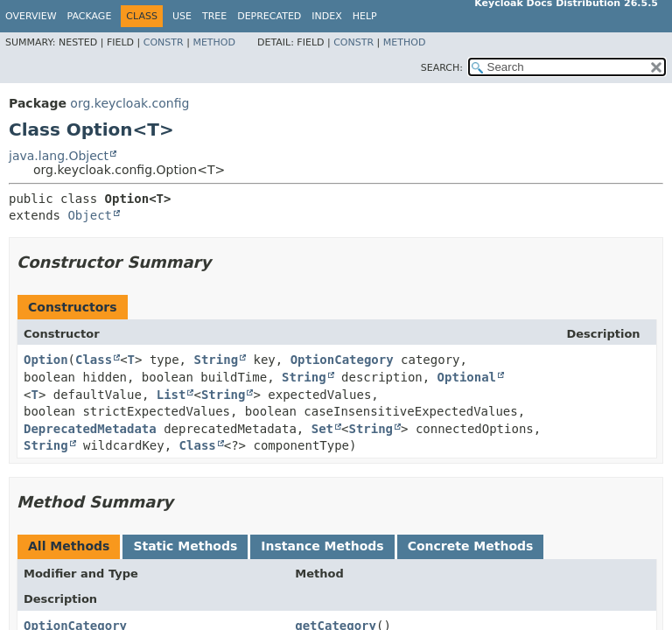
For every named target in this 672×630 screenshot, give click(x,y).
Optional (467, 377)
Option (46, 360)
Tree (214, 16)
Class (94, 360)
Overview (31, 16)
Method (214, 42)
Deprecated (269, 16)
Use (182, 16)
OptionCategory (342, 360)
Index (326, 16)
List (171, 395)
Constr (164, 42)
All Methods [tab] (69, 546)
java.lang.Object (59, 156)
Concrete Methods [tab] (471, 546)
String (216, 360)
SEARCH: (442, 68)
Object (90, 215)
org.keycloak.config (129, 103)
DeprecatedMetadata (90, 429)
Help (365, 16)
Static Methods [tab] (185, 546)
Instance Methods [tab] (322, 546)
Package (90, 16)
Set (322, 429)
